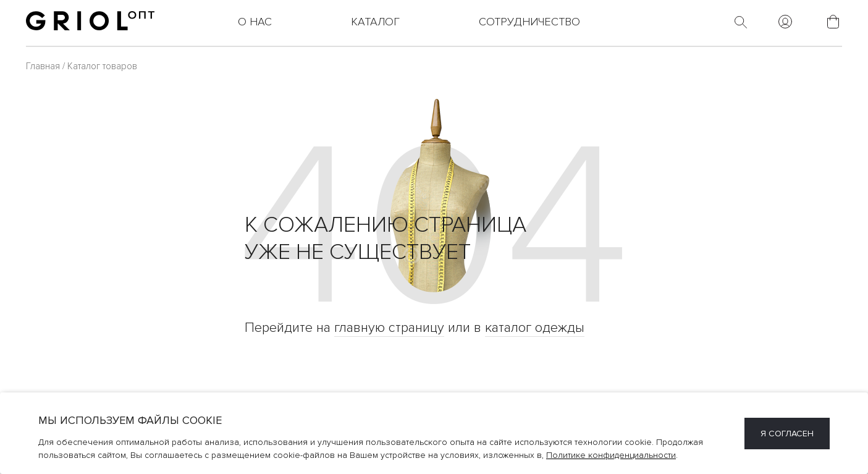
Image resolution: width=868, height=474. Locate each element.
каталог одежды (535, 328)
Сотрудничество (529, 22)
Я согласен (787, 434)
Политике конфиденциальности (611, 455)
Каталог (375, 22)
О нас (255, 22)
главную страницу (389, 328)
